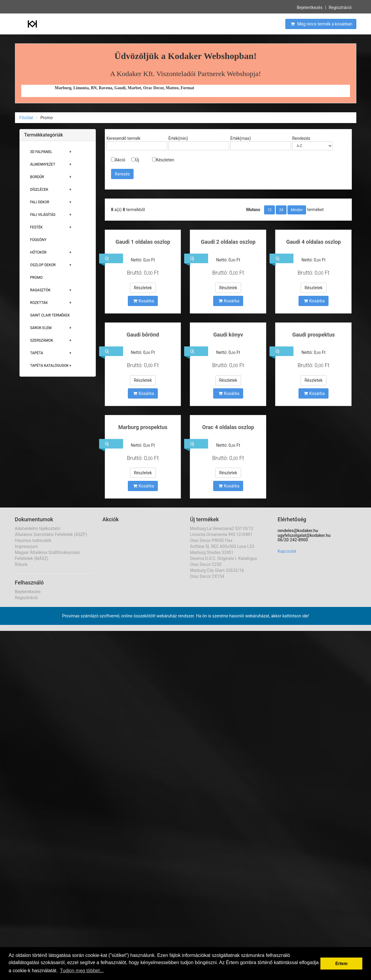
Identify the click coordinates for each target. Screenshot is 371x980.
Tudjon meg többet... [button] (82, 971)
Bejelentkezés (310, 7)
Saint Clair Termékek (50, 315)
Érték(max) (241, 138)
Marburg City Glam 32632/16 (217, 570)
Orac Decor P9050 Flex (211, 540)
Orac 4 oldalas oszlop (228, 427)
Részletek (143, 288)
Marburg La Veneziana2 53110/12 (222, 528)
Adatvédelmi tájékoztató (38, 528)
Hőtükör (38, 252)
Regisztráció (340, 7)
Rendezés (301, 138)
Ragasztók (40, 290)
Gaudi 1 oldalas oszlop (143, 242)
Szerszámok (42, 340)
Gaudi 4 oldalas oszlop (314, 242)
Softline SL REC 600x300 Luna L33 (222, 546)
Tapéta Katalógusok (50, 366)
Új (135, 160)
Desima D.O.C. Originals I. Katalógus (224, 558)
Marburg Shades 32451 (212, 552)
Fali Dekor (40, 202)
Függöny (38, 240)
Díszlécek (39, 190)
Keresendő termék (124, 138)
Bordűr (37, 177)
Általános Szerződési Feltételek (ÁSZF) (51, 534)
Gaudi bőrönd (143, 335)
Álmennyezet (43, 164)
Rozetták (39, 303)
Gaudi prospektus (314, 335)
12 (269, 210)
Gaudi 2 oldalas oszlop (228, 242)
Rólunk (21, 564)
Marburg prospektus (143, 427)
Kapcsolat (287, 551)
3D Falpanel (41, 152)
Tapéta (37, 353)
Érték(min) (178, 138)
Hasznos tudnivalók (33, 540)
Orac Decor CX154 (207, 576)
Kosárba (144, 301)
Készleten (163, 160)
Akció (118, 160)
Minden (297, 210)
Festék (37, 227)
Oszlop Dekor (43, 265)
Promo (37, 278)
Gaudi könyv (228, 335)
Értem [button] (342, 964)
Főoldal (26, 118)
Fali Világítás (43, 215)
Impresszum (26, 546)
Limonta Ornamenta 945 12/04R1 (221, 534)
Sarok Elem (41, 328)
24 (281, 210)
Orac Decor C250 (206, 564)
